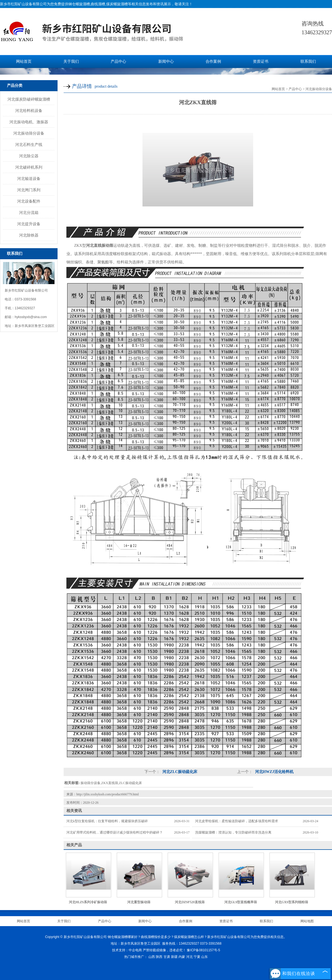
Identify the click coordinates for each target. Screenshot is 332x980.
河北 (190, 957)
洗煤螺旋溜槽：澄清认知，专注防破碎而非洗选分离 (233, 832)
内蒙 (182, 957)
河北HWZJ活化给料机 (274, 772)
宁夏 (197, 957)
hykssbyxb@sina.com (31, 317)
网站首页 (24, 61)
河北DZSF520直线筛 (190, 902)
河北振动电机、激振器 (29, 122)
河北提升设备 (29, 224)
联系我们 (308, 61)
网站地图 (307, 921)
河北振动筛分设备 (29, 133)
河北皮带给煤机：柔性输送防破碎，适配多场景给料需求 (237, 821)
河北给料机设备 (29, 111)
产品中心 (118, 61)
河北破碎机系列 (29, 167)
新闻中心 (166, 61)
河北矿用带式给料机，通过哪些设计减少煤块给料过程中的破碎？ (115, 832)
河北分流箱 (29, 213)
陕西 (159, 957)
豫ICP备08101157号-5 (203, 950)
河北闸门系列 (29, 190)
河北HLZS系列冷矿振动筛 (88, 902)
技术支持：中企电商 (127, 950)
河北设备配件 (29, 201)
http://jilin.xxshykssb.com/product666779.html (108, 794)
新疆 (174, 957)
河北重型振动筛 (139, 902)
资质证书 (261, 61)
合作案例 (213, 61)
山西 (152, 957)
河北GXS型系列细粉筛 (292, 902)
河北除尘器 (29, 156)
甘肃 (167, 957)
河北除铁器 (29, 235)
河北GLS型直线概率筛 (241, 902)
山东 (204, 957)
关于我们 (71, 61)
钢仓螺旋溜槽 (79, 4)
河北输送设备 (29, 179)
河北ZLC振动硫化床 (179, 772)
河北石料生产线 (29, 145)
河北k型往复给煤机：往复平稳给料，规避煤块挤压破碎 (107, 821)
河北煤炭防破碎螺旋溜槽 (29, 99)
